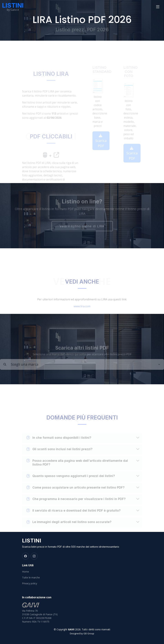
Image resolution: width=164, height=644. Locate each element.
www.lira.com (82, 310)
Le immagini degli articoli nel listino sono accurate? (69, 526)
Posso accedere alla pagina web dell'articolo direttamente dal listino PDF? (77, 466)
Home (26, 572)
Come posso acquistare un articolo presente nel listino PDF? (75, 491)
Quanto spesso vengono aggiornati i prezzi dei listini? (71, 480)
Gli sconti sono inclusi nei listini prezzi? (59, 453)
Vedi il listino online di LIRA (82, 226)
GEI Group (89, 633)
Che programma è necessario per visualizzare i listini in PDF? (76, 503)
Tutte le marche (31, 578)
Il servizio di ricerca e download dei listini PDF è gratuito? (73, 514)
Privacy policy (30, 583)
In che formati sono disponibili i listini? (59, 441)
